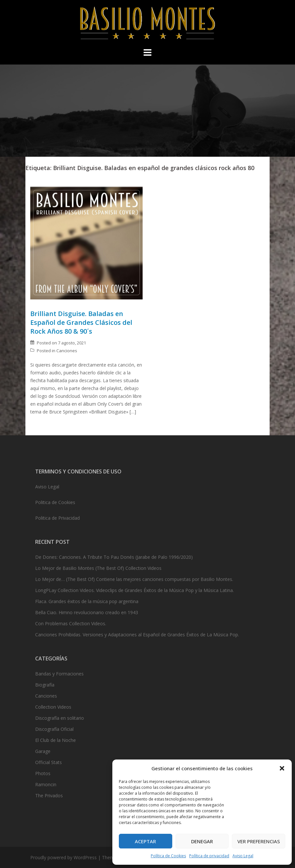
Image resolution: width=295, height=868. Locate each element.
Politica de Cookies (55, 502)
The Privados (49, 796)
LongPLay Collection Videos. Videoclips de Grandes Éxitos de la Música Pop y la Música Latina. (134, 590)
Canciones (67, 351)
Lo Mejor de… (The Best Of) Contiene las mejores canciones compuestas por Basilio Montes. (134, 579)
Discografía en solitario (60, 718)
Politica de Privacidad (57, 518)
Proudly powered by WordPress (63, 857)
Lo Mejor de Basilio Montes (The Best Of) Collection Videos (98, 568)
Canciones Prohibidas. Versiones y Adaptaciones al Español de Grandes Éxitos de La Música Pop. (137, 635)
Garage (43, 751)
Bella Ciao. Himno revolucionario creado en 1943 (87, 612)
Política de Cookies (168, 856)
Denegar (202, 841)
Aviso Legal (243, 856)
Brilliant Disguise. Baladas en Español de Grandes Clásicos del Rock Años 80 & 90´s (81, 322)
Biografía (45, 685)
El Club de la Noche (56, 740)
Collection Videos (53, 707)
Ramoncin (46, 784)
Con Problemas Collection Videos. (71, 623)
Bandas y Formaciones (59, 674)
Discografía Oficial (54, 729)
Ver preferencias (259, 841)
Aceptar (145, 841)
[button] (282, 768)
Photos (43, 773)
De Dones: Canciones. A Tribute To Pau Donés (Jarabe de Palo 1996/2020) (114, 557)
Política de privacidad (209, 856)
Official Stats (49, 762)
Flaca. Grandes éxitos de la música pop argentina (87, 601)
